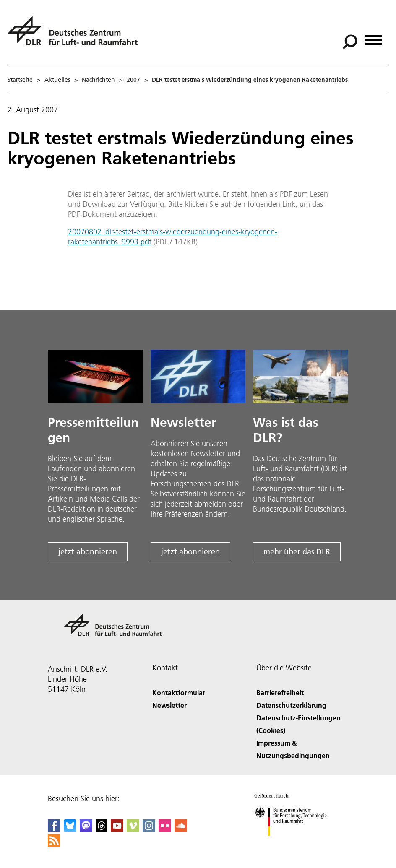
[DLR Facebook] (54, 829)
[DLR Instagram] (149, 829)
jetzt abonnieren (88, 552)
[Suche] (350, 42)
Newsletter (169, 705)
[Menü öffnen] (374, 37)
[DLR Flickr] (165, 829)
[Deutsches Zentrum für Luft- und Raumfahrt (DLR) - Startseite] (76, 35)
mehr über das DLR (297, 552)
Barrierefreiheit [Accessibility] (280, 693)
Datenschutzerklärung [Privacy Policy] (291, 705)
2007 (133, 80)
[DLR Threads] (102, 829)
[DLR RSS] (54, 844)
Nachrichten (98, 80)
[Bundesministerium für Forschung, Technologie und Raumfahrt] (295, 843)
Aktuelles (57, 80)
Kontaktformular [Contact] (179, 693)
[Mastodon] (86, 829)
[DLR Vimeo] (133, 829)
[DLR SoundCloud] (181, 829)
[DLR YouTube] (117, 829)
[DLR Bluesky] (70, 829)
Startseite (20, 80)
